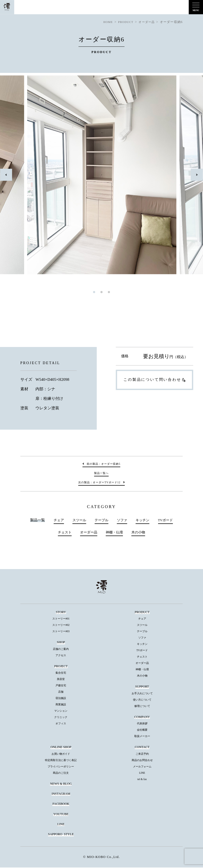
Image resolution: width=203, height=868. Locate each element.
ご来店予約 (142, 754)
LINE (142, 773)
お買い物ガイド (61, 754)
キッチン (144, 520)
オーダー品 (88, 533)
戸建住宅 (61, 686)
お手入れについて (142, 694)
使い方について (142, 700)
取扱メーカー (142, 737)
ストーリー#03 (61, 632)
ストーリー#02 (61, 625)
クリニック (61, 718)
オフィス (61, 724)
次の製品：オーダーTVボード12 (99, 482)
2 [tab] (101, 292)
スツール (77, 520)
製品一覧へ (101, 473)
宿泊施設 (61, 699)
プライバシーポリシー (61, 767)
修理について (142, 706)
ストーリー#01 (61, 619)
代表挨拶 (142, 724)
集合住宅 (61, 673)
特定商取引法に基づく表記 (61, 760)
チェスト (63, 533)
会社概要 (142, 730)
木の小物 (140, 533)
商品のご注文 (61, 773)
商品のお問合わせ (142, 760)
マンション (61, 711)
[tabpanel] (102, 175)
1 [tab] (94, 292)
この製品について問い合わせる (154, 380)
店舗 (61, 692)
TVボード (168, 520)
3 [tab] (109, 292)
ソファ (122, 520)
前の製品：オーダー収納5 (103, 464)
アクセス (61, 656)
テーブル (101, 520)
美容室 (61, 680)
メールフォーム (142, 767)
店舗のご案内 (61, 649)
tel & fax (142, 779)
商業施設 (61, 705)
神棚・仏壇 (115, 533)
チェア (56, 520)
